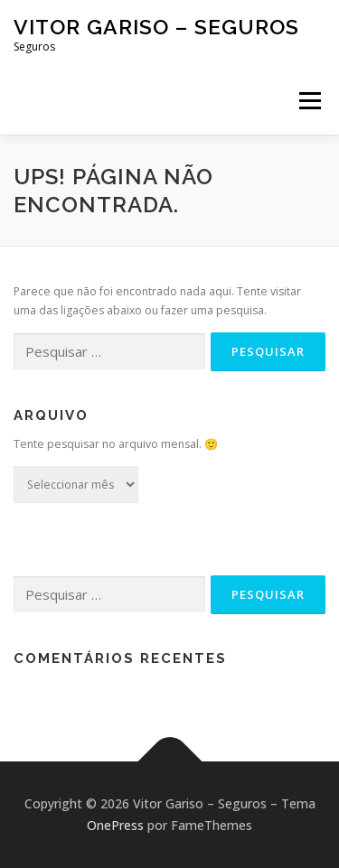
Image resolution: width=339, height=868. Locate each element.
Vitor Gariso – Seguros (156, 27)
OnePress (115, 825)
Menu (309, 101)
